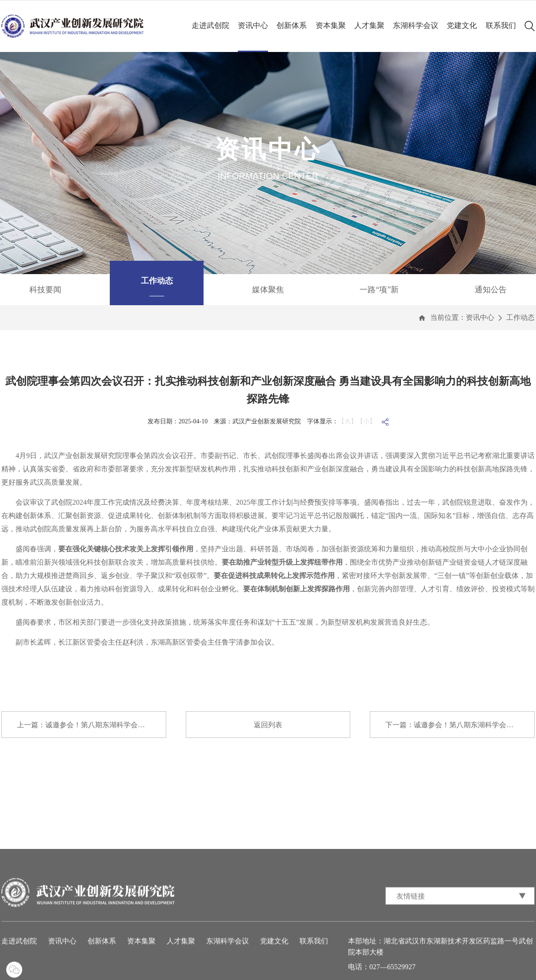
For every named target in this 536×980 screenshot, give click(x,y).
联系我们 (501, 26)
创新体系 (292, 26)
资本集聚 (331, 26)
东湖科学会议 (416, 26)
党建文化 (462, 26)
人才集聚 (369, 26)
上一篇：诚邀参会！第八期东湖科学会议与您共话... (92, 725)
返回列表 (268, 725)
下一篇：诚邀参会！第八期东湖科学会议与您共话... (460, 725)
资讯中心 (253, 26)
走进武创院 (210, 26)
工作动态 (520, 317)
